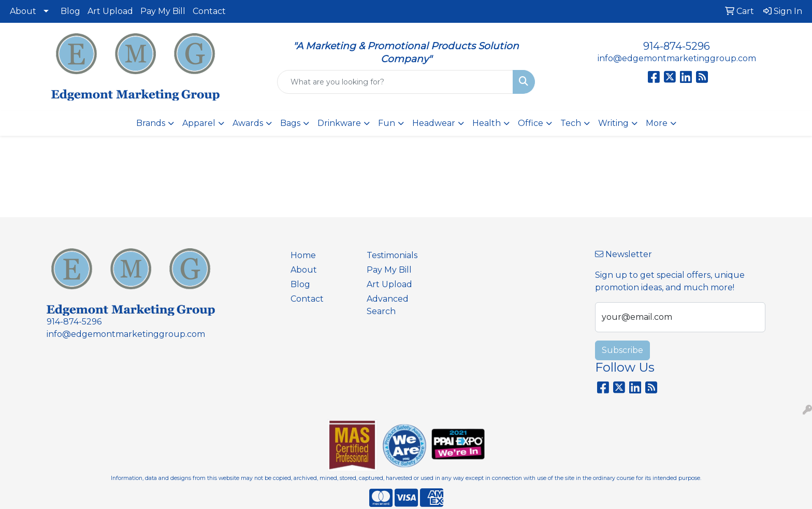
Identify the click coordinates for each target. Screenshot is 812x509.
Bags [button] (290, 123)
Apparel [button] (199, 123)
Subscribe (622, 350)
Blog (70, 11)
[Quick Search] (395, 82)
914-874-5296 (677, 46)
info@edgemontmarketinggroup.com (677, 58)
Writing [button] (613, 123)
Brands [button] (151, 123)
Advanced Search (388, 305)
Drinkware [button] (339, 123)
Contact (209, 11)
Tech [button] (571, 123)
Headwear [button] (434, 123)
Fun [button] (387, 123)
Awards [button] (248, 123)
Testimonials (392, 255)
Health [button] (487, 123)
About (23, 11)
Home (303, 255)
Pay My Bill (163, 11)
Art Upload (110, 11)
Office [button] (531, 123)
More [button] (657, 123)
